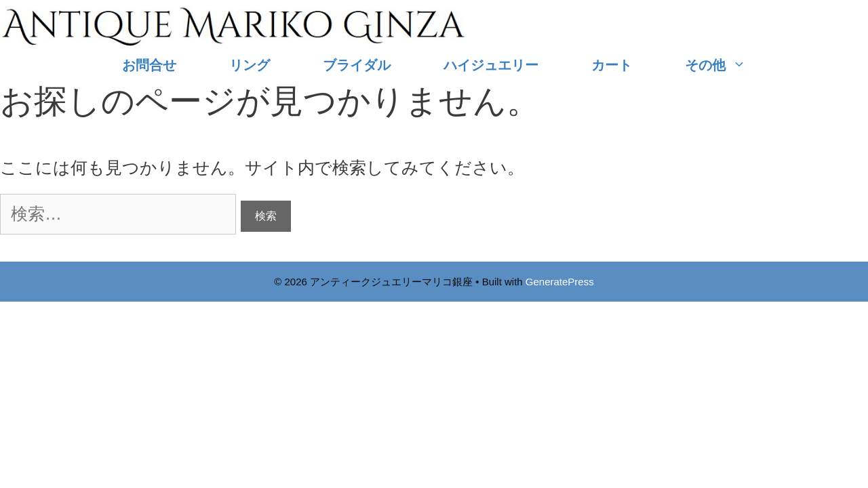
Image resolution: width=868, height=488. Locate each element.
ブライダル (357, 65)
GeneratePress (560, 282)
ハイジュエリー (491, 65)
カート (612, 65)
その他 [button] (729, 65)
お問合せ (149, 65)
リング (250, 65)
